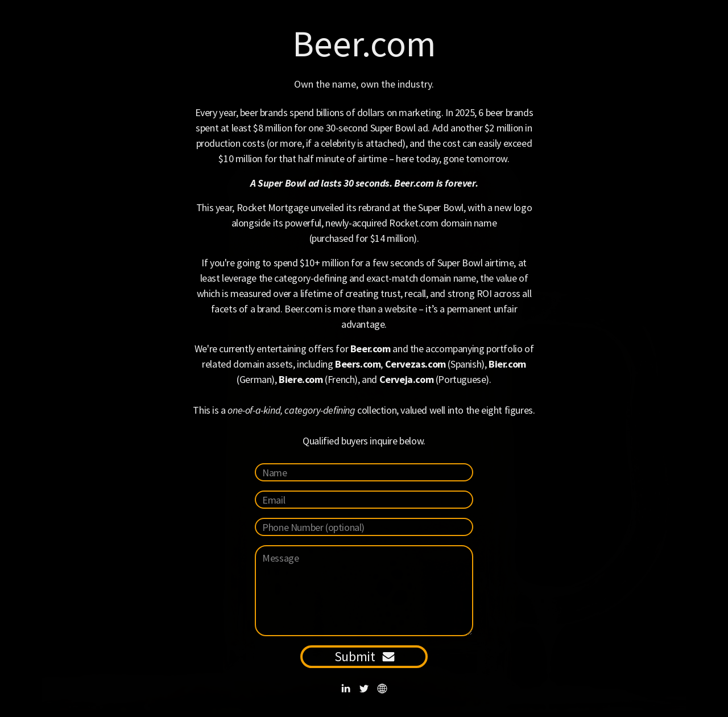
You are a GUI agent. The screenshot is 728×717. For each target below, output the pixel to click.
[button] (346, 689)
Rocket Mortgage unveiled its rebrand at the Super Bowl (350, 207)
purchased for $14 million (363, 238)
